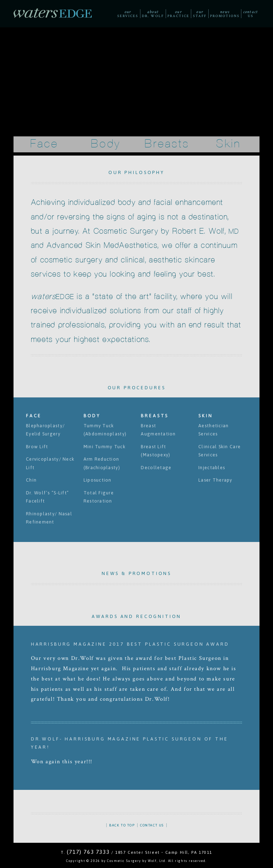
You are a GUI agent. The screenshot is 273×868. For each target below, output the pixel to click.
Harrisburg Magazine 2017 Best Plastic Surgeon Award (130, 644)
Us (250, 14)
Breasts (167, 144)
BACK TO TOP (122, 825)
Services (128, 14)
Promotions (225, 14)
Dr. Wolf (153, 14)
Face (44, 144)
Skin (229, 144)
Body (106, 144)
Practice (178, 14)
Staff (200, 14)
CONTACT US (152, 825)
